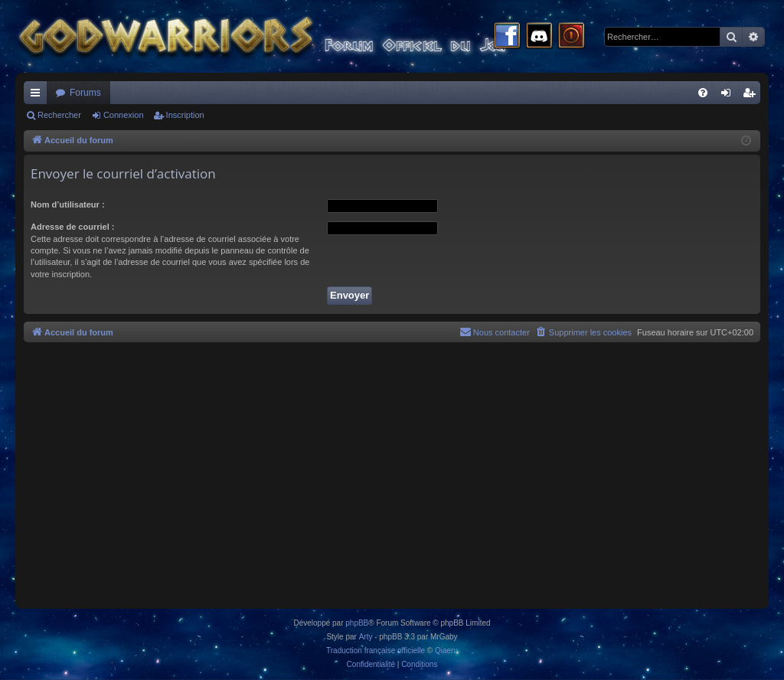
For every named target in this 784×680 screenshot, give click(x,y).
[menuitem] (703, 93)
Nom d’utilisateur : (68, 204)
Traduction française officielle (376, 651)
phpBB (357, 623)
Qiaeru (446, 651)
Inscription (185, 115)
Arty (366, 637)
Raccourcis (38, 96)
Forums (85, 93)
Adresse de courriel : (72, 227)
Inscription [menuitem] (752, 96)
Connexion (124, 115)
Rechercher (59, 115)
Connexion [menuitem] (729, 96)
